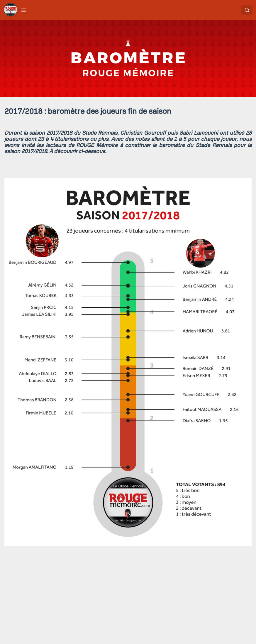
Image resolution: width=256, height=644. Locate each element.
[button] (24, 10)
